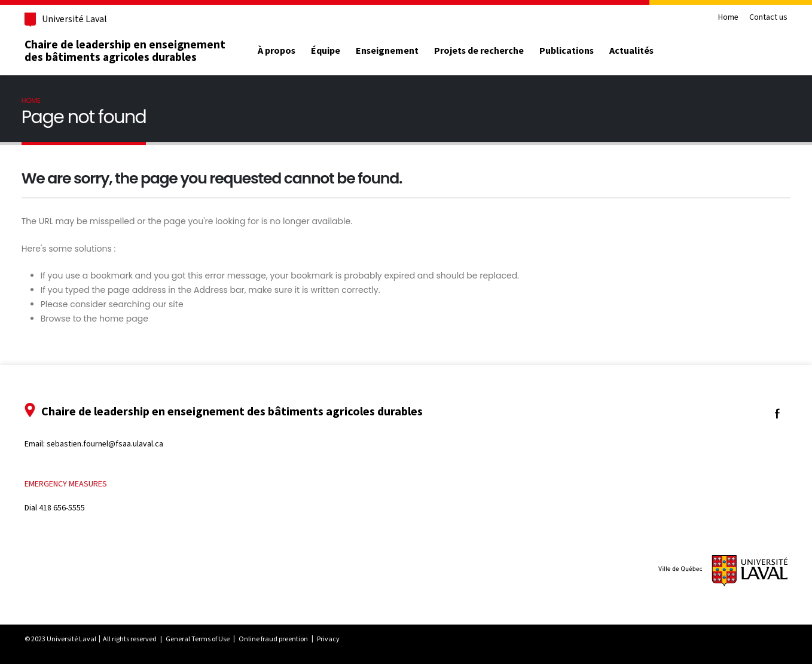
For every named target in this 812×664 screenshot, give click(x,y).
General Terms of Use (207, 639)
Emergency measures (75, 484)
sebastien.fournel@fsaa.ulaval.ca (114, 444)
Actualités (640, 51)
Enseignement (396, 51)
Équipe (335, 51)
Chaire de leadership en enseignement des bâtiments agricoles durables (134, 51)
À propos (286, 51)
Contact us (759, 18)
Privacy (337, 639)
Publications (576, 51)
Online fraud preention (282, 639)
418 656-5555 (71, 508)
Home (719, 18)
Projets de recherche (488, 51)
